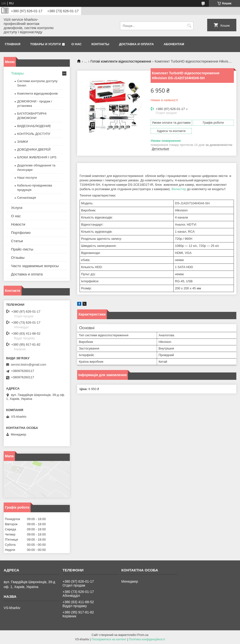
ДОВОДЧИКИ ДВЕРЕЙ (34, 149)
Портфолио (21, 233)
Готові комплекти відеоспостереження (121, 61)
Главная (13, 44)
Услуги (17, 208)
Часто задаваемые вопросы (35, 266)
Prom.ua (143, 635)
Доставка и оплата (136, 44)
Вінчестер (179, 189)
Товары (17, 73)
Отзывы (18, 257)
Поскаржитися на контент (109, 639)
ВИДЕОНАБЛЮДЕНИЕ (34, 126)
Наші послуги (27, 178)
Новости (18, 224)
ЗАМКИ (23, 142)
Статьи (17, 241)
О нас (77, 44)
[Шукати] (189, 26)
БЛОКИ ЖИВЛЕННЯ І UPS (37, 157)
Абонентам (174, 44)
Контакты (100, 44)
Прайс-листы (22, 249)
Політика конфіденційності (147, 639)
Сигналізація (27, 198)
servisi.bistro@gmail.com (29, 365)
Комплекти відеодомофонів (37, 93)
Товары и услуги (45, 44)
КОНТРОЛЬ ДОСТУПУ (34, 134)
